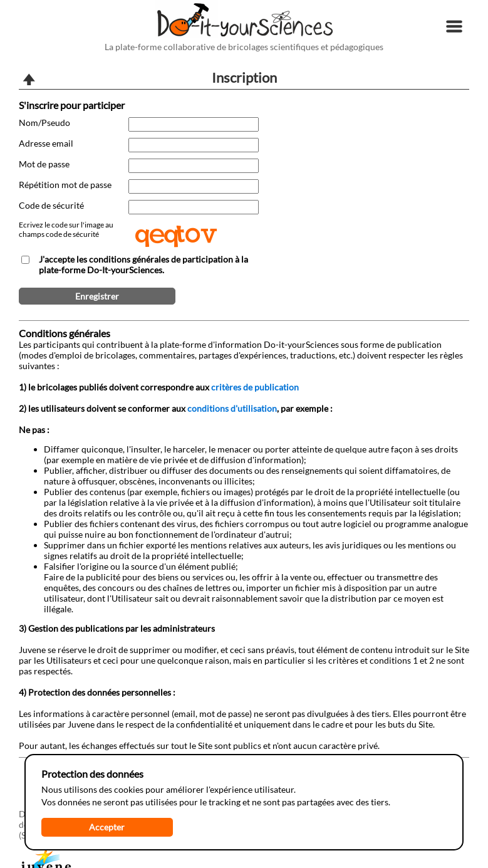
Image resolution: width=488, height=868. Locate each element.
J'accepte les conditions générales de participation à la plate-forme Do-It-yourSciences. (143, 264)
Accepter (107, 827)
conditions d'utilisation (232, 408)
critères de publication (255, 387)
